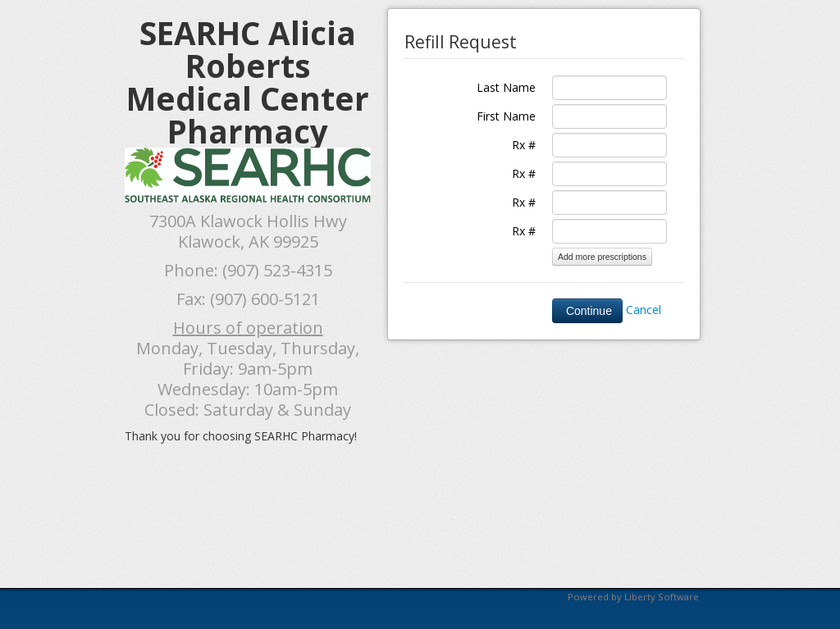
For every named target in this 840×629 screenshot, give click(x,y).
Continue (587, 311)
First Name (506, 116)
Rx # (524, 145)
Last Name (506, 87)
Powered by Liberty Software (633, 597)
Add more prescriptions (602, 257)
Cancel (644, 310)
